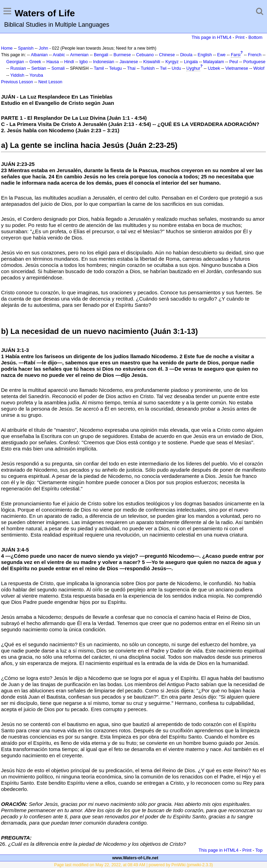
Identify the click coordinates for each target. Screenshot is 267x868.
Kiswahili (152, 62)
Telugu (116, 68)
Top (259, 850)
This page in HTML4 (212, 37)
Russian (18, 68)
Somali (58, 68)
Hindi (69, 62)
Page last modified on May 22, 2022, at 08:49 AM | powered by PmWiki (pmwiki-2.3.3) (134, 865)
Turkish (148, 68)
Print (240, 37)
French (255, 55)
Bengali (101, 55)
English (205, 55)
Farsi (236, 55)
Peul (234, 62)
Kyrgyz (172, 62)
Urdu (176, 68)
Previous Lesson (17, 82)
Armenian (79, 55)
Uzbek (214, 68)
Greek (35, 62)
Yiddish (17, 75)
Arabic (59, 55)
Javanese (129, 62)
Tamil (99, 68)
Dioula (186, 55)
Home (7, 48)
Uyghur (193, 68)
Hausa (52, 62)
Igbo (83, 62)
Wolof (259, 68)
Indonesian (104, 62)
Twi (163, 68)
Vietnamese (237, 68)
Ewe (221, 55)
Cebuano (145, 55)
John (44, 48)
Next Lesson (50, 82)
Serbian (39, 68)
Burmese (122, 55)
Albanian (39, 55)
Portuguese (254, 62)
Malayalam (213, 62)
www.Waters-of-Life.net (135, 858)
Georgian (15, 62)
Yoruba (36, 75)
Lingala (191, 62)
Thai (131, 68)
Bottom (256, 37)
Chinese (167, 55)
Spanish (26, 48)
